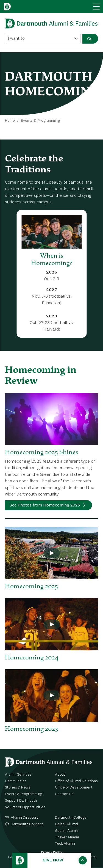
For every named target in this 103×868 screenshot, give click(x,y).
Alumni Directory (25, 818)
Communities (16, 781)
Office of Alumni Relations (76, 781)
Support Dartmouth (21, 801)
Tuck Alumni (65, 844)
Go (90, 39)
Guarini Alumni (67, 831)
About (60, 775)
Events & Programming (40, 121)
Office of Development (74, 787)
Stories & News (18, 787)
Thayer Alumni (67, 837)
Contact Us (64, 794)
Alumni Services (18, 775)
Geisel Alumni (66, 824)
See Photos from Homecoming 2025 (45, 505)
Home (10, 121)
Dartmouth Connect (27, 824)
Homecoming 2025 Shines (41, 452)
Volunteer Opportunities (25, 807)
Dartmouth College (71, 818)
